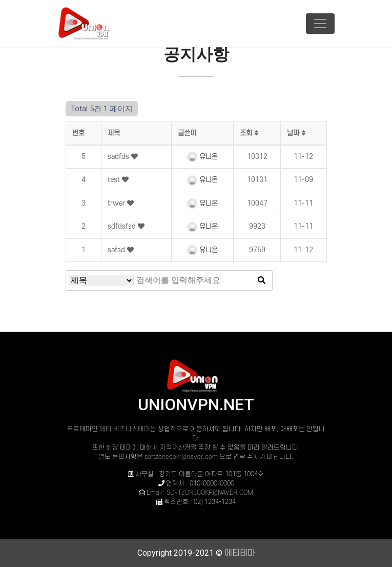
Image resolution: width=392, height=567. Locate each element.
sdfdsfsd (123, 226)
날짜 (296, 133)
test (115, 180)
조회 (249, 133)
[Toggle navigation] (320, 24)
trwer (117, 203)
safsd (117, 250)
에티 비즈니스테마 (125, 429)
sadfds (119, 157)
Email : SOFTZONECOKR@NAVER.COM (200, 493)
